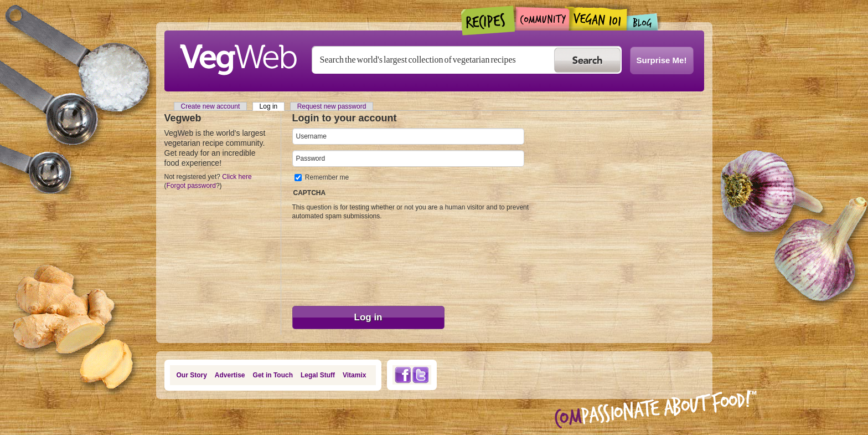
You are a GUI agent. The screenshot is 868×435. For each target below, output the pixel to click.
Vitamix (354, 375)
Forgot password (191, 186)
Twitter (421, 375)
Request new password (332, 106)
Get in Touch (273, 375)
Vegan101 (598, 18)
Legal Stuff (318, 375)
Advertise (230, 375)
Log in (272, 106)
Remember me (327, 177)
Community (542, 19)
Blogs (643, 22)
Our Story (192, 375)
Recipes (489, 21)
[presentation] (338, 260)
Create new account (211, 106)
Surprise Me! (662, 60)
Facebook (402, 375)
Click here (237, 177)
